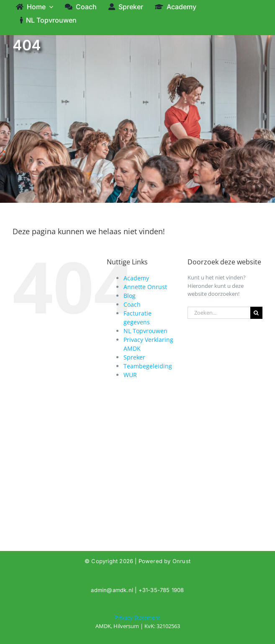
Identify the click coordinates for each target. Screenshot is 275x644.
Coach (132, 304)
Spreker (134, 357)
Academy (136, 278)
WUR (130, 375)
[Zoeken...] (219, 313)
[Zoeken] (256, 313)
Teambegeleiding (148, 366)
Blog (130, 296)
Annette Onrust (145, 287)
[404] (137, 622)
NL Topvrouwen (145, 331)
